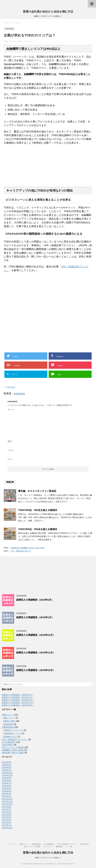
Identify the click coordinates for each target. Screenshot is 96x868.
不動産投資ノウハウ (12, 733)
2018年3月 (7, 791)
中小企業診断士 (9, 742)
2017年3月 (7, 820)
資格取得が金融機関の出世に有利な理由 (27, 548)
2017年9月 (7, 807)
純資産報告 (8, 724)
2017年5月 (7, 815)
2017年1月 (7, 825)
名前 (10, 441)
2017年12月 (7, 799)
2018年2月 (7, 794)
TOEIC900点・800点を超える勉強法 (38, 510)
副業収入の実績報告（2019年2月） (35, 600)
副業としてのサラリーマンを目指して (48, 858)
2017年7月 (7, 809)
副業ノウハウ (9, 718)
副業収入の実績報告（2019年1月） (35, 617)
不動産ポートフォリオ (13, 730)
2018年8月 (7, 781)
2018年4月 (7, 788)
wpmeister (19, 393)
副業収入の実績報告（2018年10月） (36, 670)
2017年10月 (7, 804)
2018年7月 (7, 783)
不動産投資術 (8, 727)
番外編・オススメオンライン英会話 (37, 491)
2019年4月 (7, 767)
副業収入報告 (9, 721)
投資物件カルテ (10, 737)
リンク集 (69, 847)
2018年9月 (7, 778)
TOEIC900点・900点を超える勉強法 (38, 529)
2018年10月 (7, 775)
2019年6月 (7, 762)
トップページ (12, 844)
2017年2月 (7, 823)
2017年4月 (7, 817)
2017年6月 (7, 812)
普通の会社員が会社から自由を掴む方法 (48, 12)
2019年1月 (7, 770)
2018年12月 (7, 773)
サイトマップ (48, 847)
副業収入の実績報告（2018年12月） (36, 635)
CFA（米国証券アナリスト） (15, 740)
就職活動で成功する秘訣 (13, 753)
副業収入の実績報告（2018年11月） (36, 653)
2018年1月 (7, 796)
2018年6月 (7, 786)
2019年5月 (7, 765)
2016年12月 (7, 828)
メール (11, 450)
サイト (10, 459)
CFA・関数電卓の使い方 (21, 551)
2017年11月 (7, 802)
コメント (11, 409)
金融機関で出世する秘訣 (13, 750)
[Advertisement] (22, 168)
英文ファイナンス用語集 (13, 747)
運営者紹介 (59, 847)
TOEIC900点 (11, 387)
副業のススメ (8, 715)
